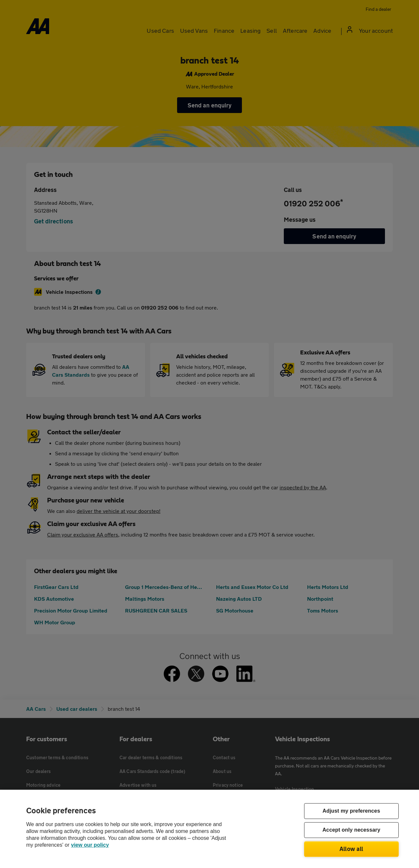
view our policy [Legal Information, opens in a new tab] (90, 845)
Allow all (351, 849)
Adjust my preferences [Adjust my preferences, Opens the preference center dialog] (351, 811)
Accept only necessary (351, 830)
